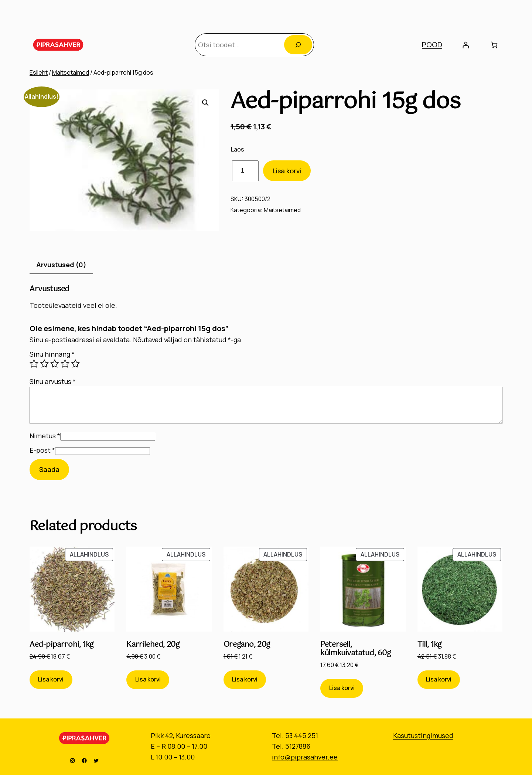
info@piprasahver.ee (305, 757)
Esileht (39, 72)
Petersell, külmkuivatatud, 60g (355, 649)
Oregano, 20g (247, 645)
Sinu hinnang (52, 354)
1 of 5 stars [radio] (34, 364)
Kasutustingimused (423, 735)
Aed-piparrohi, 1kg (62, 645)
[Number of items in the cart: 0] (494, 45)
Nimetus (45, 436)
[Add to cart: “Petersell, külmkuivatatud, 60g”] (342, 688)
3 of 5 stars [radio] (55, 364)
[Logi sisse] (466, 45)
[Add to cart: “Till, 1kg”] (439, 680)
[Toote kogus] (245, 171)
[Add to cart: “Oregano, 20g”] (245, 680)
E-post (42, 450)
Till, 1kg (429, 645)
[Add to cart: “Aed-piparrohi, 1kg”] (51, 680)
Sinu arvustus (53, 381)
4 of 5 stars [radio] (65, 364)
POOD (432, 45)
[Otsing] (298, 45)
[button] (205, 103)
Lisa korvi (287, 171)
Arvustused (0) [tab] (61, 265)
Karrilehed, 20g (153, 645)
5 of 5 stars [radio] (75, 364)
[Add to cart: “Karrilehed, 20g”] (148, 680)
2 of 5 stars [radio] (44, 364)
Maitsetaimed (71, 72)
